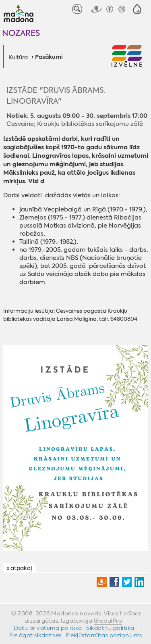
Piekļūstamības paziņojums (104, 635)
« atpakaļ (19, 568)
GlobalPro (108, 621)
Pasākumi (49, 57)
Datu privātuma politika (48, 628)
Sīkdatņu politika (110, 628)
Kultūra (18, 57)
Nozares (21, 33)
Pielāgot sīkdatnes (35, 635)
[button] (137, 9)
